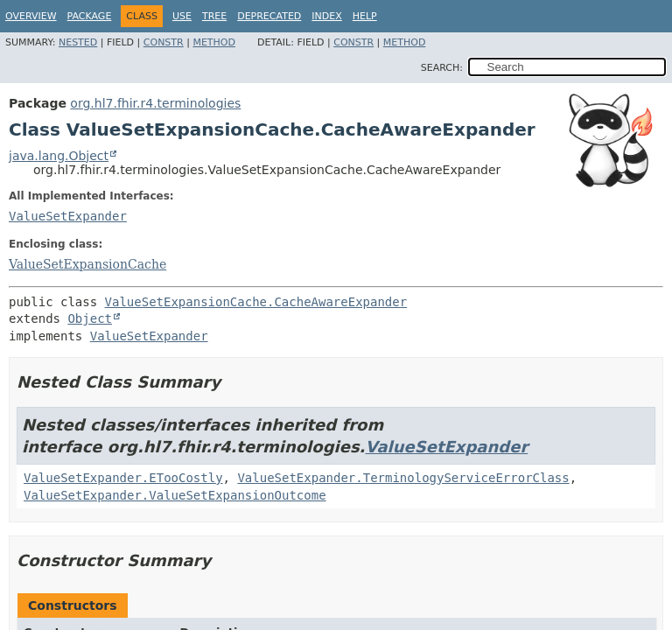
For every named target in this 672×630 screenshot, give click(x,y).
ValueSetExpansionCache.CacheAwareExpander (256, 302)
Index (326, 16)
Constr (164, 42)
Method (214, 42)
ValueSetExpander (68, 216)
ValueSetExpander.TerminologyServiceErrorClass (403, 478)
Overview (31, 16)
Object (90, 318)
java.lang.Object (59, 156)
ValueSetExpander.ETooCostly (123, 478)
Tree (214, 16)
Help (365, 16)
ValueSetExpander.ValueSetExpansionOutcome (175, 495)
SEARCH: (442, 68)
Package (90, 16)
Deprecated (269, 16)
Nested (78, 42)
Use (182, 16)
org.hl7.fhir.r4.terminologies (155, 103)
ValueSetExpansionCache (87, 264)
